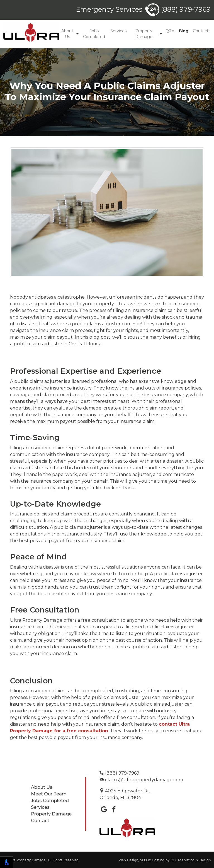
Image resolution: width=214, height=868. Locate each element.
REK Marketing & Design (191, 860)
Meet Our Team (49, 794)
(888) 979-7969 (178, 9)
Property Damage (144, 34)
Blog (184, 31)
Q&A (170, 31)
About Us (67, 34)
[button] (77, 34)
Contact (201, 31)
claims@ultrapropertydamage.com (141, 780)
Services (118, 31)
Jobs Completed (94, 34)
